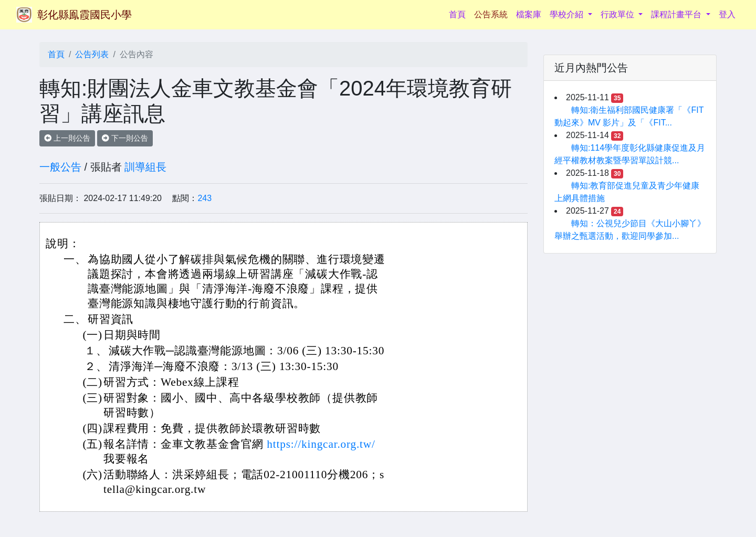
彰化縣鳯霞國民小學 (85, 15)
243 (204, 198)
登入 (727, 14)
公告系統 (491, 14)
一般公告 (60, 167)
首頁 (459, 13)
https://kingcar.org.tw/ (321, 444)
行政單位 (618, 14)
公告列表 (92, 54)
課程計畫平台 (677, 14)
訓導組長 (145, 167)
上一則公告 (67, 138)
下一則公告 (125, 138)
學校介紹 (568, 14)
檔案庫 (529, 14)
